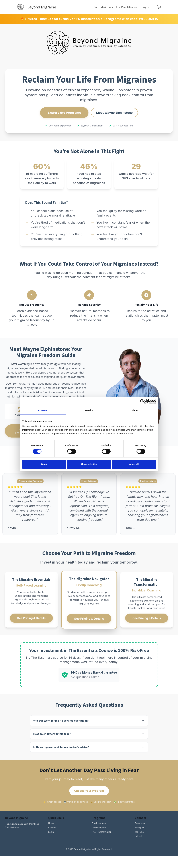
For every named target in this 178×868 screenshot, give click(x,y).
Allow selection (89, 464)
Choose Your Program (89, 791)
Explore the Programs (64, 113)
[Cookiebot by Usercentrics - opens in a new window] (142, 401)
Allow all (134, 464)
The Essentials (99, 823)
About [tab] (135, 410)
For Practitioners (127, 7)
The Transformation (102, 832)
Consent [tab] (43, 410)
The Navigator (99, 828)
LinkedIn (139, 836)
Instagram (140, 828)
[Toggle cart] (159, 7)
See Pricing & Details (31, 618)
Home (51, 823)
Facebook (140, 823)
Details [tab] (89, 410)
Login (145, 7)
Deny (44, 464)
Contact (52, 828)
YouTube (139, 832)
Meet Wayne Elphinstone (114, 113)
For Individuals (103, 7)
